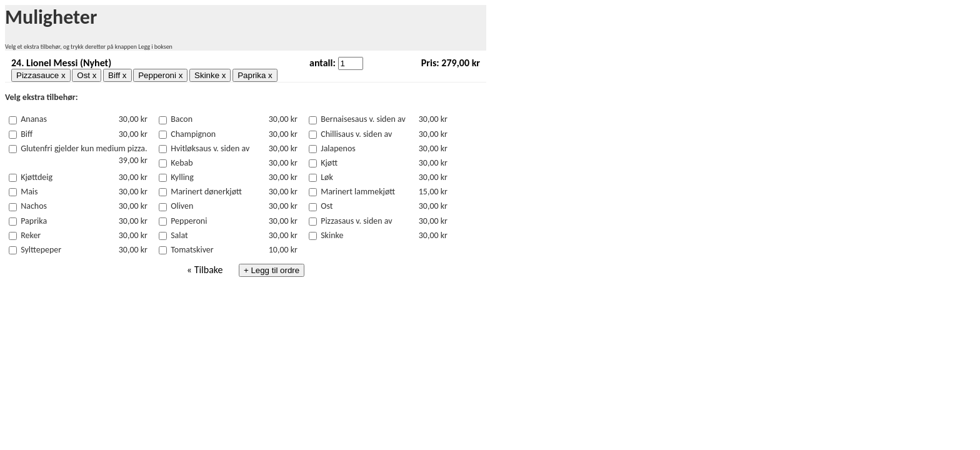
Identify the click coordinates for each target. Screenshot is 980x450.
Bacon (182, 119)
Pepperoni (189, 221)
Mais (29, 192)
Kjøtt (329, 163)
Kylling (182, 177)
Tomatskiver (192, 250)
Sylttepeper (41, 250)
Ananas (34, 119)
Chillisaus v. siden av (356, 134)
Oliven (182, 206)
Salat (179, 235)
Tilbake (209, 270)
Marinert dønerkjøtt (206, 192)
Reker (31, 235)
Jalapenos (338, 148)
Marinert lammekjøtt (358, 192)
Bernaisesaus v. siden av (363, 119)
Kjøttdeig (37, 177)
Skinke (332, 235)
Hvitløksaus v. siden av (210, 148)
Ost (327, 206)
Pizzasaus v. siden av (356, 221)
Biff (27, 134)
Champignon (193, 134)
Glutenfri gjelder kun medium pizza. (84, 148)
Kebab (182, 163)
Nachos (34, 206)
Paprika (34, 221)
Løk (327, 177)
